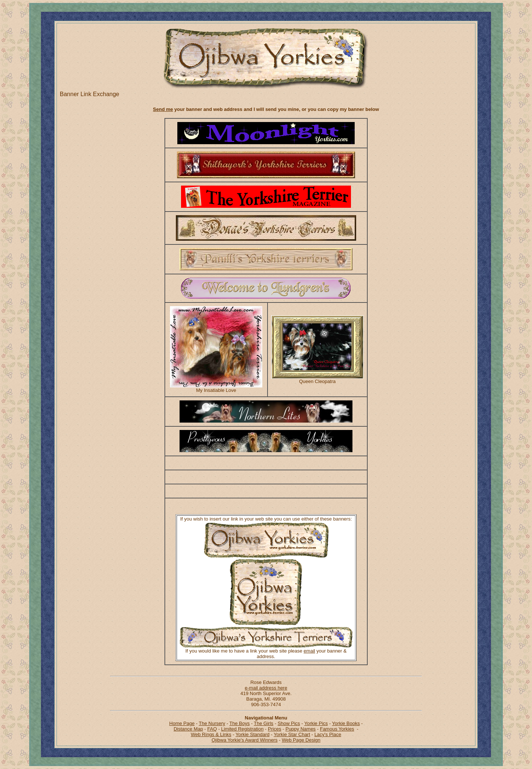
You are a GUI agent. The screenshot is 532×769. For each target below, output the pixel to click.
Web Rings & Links (211, 734)
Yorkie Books (346, 723)
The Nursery (212, 723)
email (309, 651)
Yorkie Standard (252, 734)
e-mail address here (266, 688)
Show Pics (289, 723)
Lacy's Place (328, 734)
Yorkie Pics (316, 723)
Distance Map (188, 729)
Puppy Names (301, 729)
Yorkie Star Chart (292, 734)
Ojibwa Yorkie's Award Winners (245, 740)
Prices (274, 729)
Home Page (182, 723)
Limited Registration (243, 729)
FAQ (212, 729)
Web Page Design (301, 740)
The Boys (240, 723)
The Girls (264, 723)
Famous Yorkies (337, 729)
